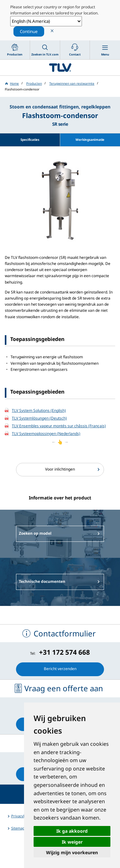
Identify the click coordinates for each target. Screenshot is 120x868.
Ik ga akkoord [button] (72, 831)
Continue (29, 31)
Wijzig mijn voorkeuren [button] (72, 852)
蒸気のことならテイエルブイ (60, 68)
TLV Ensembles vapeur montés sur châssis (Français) (59, 426)
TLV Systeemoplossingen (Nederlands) (46, 434)
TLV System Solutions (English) (39, 410)
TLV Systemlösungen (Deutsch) (39, 418)
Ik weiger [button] (72, 842)
